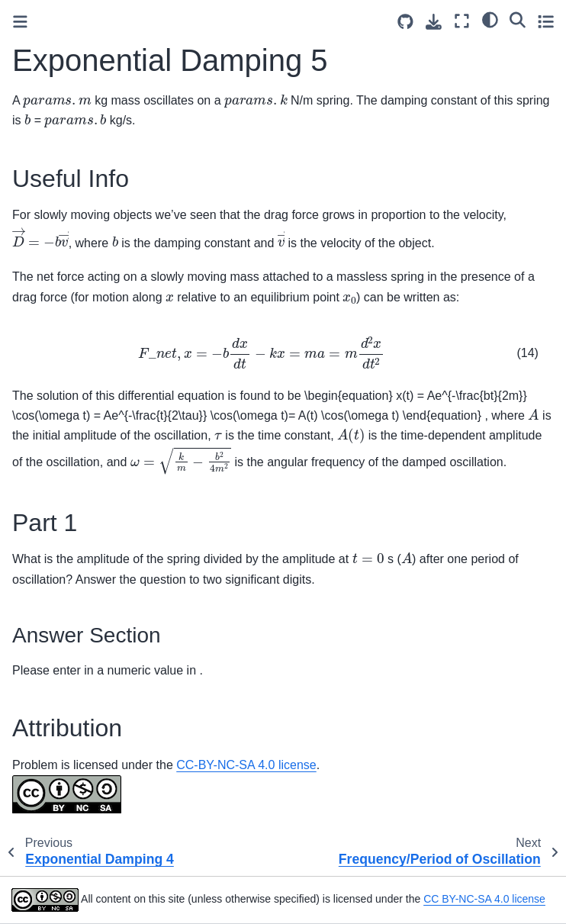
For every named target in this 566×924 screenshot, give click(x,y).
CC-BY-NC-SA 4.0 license (246, 765)
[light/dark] (490, 19)
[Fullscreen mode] (462, 21)
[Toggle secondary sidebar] (546, 21)
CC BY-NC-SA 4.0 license (484, 900)
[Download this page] (434, 22)
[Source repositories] (405, 22)
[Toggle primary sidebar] (20, 22)
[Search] (518, 19)
